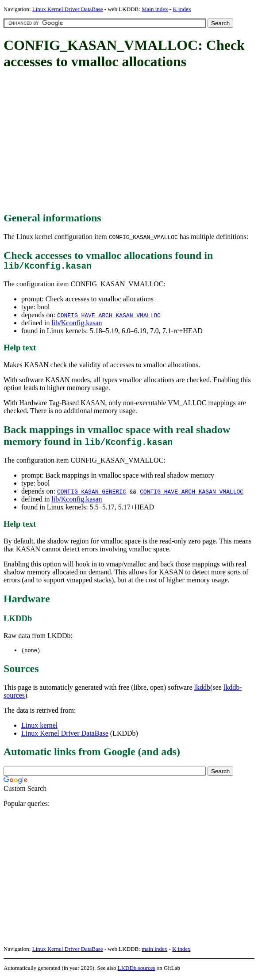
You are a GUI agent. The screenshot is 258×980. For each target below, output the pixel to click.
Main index (155, 9)
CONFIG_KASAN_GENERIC (92, 494)
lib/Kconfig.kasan (77, 325)
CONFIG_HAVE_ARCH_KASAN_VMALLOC (109, 317)
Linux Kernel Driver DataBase (68, 9)
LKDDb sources (137, 971)
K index (182, 9)
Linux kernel (39, 728)
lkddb (202, 690)
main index (154, 952)
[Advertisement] (131, 141)
